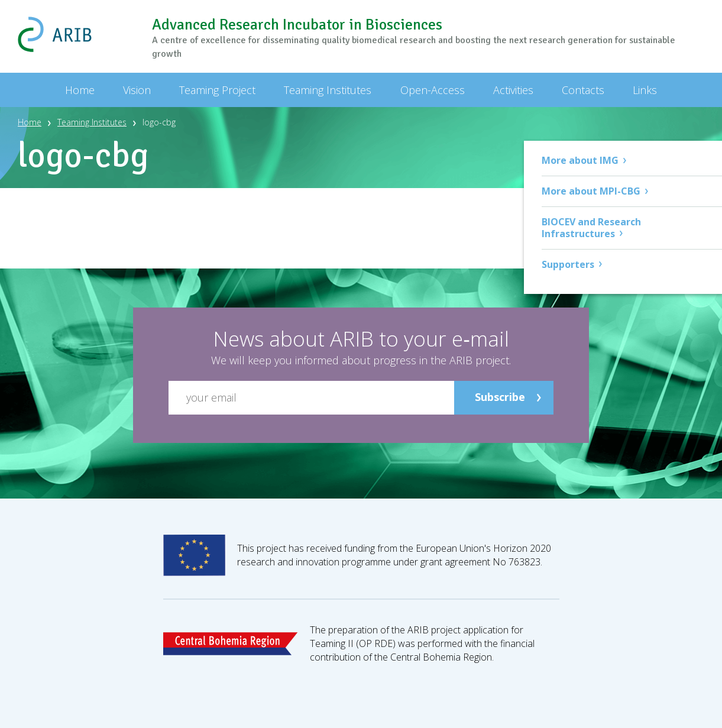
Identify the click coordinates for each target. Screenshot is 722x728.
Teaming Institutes (92, 122)
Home (30, 122)
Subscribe (500, 397)
